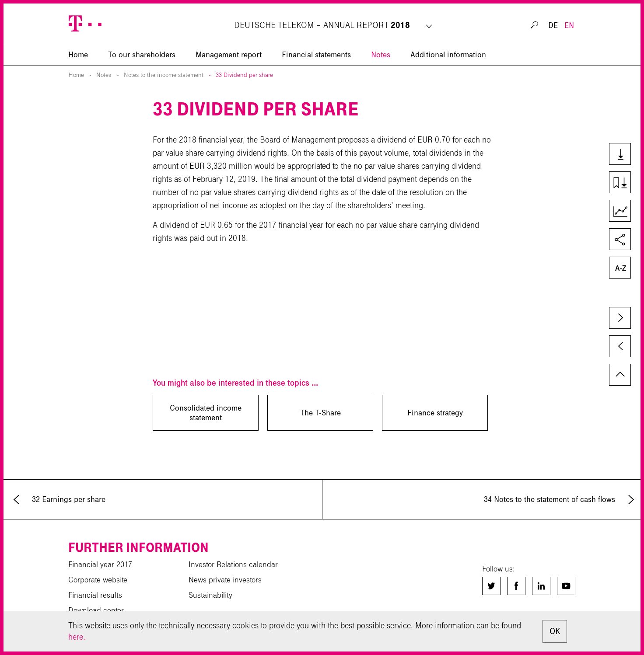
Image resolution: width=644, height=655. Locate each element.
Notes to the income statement (164, 75)
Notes (381, 55)
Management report (229, 55)
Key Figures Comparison (624, 212)
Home (76, 75)
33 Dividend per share (244, 75)
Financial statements (316, 55)
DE (553, 25)
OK (555, 631)
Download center (96, 610)
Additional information (448, 55)
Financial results (95, 595)
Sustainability (210, 595)
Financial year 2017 (100, 564)
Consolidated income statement (206, 413)
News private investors (225, 580)
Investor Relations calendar (233, 564)
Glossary (624, 268)
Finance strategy (435, 413)
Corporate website (98, 580)
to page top (620, 375)
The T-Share (320, 413)
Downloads (624, 155)
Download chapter (624, 183)
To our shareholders (142, 55)
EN (569, 25)
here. (77, 637)
